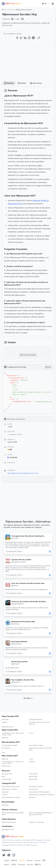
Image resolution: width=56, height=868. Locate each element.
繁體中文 (38, 865)
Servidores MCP (7, 774)
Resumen (9, 83)
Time (3, 753)
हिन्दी (44, 860)
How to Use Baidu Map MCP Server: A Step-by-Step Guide (41, 814)
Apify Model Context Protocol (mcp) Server (40, 749)
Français (38, 860)
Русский (30, 865)
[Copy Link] (39, 38)
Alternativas (36, 83)
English (7, 860)
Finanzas (5, 795)
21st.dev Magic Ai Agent (10, 745)
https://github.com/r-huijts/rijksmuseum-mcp (23, 473)
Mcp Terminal (6, 748)
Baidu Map (5, 720)
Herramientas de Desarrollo (11, 787)
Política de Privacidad (9, 822)
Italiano (7, 865)
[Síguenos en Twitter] (4, 855)
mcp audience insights (36, 745)
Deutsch (30, 860)
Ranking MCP (33, 779)
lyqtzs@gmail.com (8, 830)
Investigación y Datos (14, 551)
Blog (3, 777)
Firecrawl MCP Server (35, 720)
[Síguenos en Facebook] (9, 855)
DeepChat (5, 738)
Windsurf (32, 762)
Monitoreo (32, 797)
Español (22, 860)
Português (21, 865)
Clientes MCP (33, 774)
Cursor (31, 733)
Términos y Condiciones (37, 822)
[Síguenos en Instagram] (14, 855)
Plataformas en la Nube (9, 789)
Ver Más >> (28, 698)
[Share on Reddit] (33, 38)
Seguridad (5, 792)
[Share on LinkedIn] (25, 38)
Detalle (22, 83)
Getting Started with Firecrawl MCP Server (13, 814)
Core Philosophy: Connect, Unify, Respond (39, 723)
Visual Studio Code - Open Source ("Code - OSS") (13, 734)
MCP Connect (6, 766)
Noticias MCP (33, 777)
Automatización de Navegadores (39, 792)
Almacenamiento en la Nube (11, 797)
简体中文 (14, 860)
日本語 (14, 865)
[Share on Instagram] (29, 38)
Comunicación (34, 789)
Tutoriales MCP (7, 779)
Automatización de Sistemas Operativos (42, 795)
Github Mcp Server (8, 727)
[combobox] (46, 4)
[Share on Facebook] (17, 38)
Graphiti (4, 722)
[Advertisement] (28, 63)
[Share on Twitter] (21, 38)
